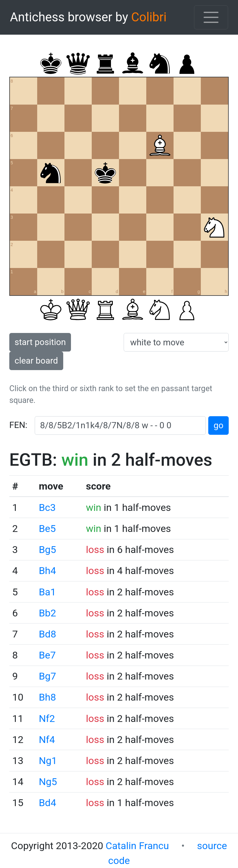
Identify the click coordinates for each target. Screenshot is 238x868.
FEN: (18, 425)
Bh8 (47, 697)
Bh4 (47, 571)
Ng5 (48, 782)
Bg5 (47, 550)
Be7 (47, 655)
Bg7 (47, 676)
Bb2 (47, 613)
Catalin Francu (137, 846)
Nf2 (47, 719)
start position (40, 342)
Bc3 (47, 507)
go (218, 425)
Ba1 (47, 592)
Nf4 (47, 740)
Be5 (47, 529)
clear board (36, 361)
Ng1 (48, 761)
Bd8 (47, 634)
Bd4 (47, 803)
